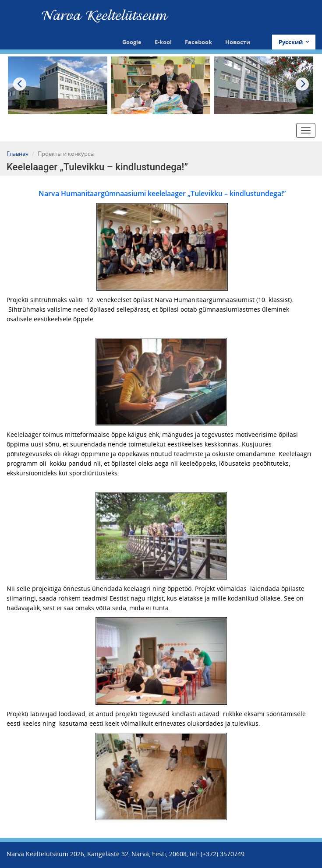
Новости (238, 42)
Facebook (198, 42)
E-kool (163, 42)
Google (132, 42)
